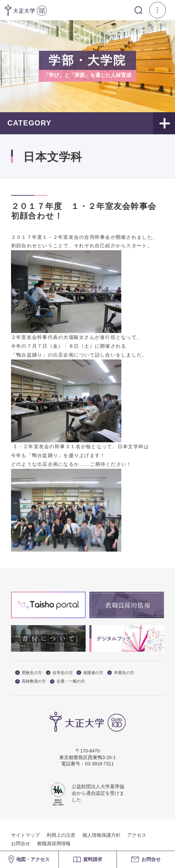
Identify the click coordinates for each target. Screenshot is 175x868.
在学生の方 (59, 673)
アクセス (137, 835)
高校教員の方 (31, 681)
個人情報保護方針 (101, 835)
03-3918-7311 (99, 764)
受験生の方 (28, 673)
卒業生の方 (121, 673)
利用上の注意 (61, 835)
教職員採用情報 (54, 844)
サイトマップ (25, 835)
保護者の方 (90, 673)
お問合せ (21, 844)
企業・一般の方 (67, 681)
